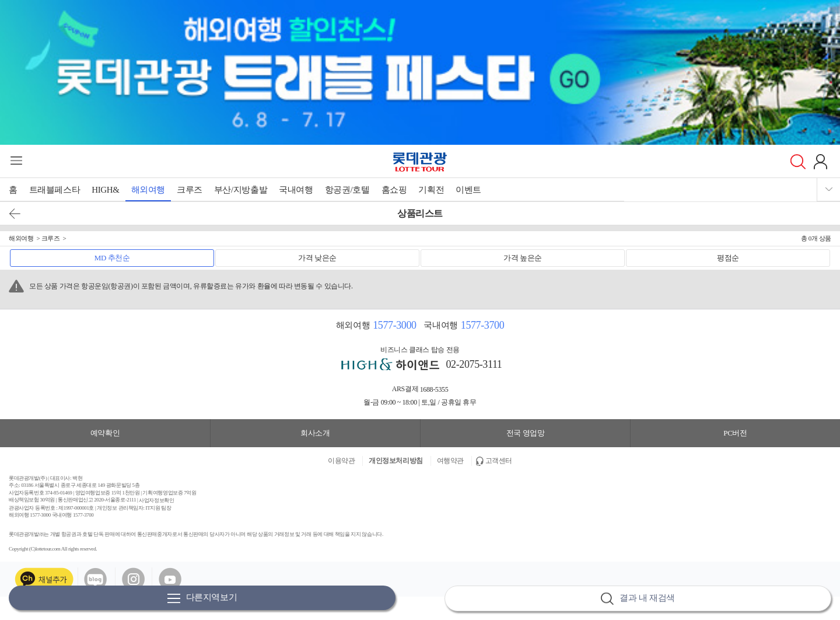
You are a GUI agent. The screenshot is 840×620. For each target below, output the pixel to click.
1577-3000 (394, 325)
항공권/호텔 (347, 190)
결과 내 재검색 (638, 599)
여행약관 (450, 461)
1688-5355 (434, 389)
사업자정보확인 (156, 500)
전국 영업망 (526, 433)
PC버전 (735, 433)
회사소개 (315, 433)
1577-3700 (482, 325)
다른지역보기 (202, 598)
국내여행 (296, 190)
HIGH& (105, 190)
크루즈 (190, 190)
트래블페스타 (55, 190)
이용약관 (341, 461)
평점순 (728, 258)
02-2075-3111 (474, 364)
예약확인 (105, 433)
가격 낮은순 (317, 258)
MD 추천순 (112, 258)
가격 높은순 (523, 258)
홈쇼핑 (394, 190)
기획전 (431, 190)
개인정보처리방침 (396, 461)
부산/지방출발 (241, 190)
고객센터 (499, 461)
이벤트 (468, 190)
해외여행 (148, 190)
